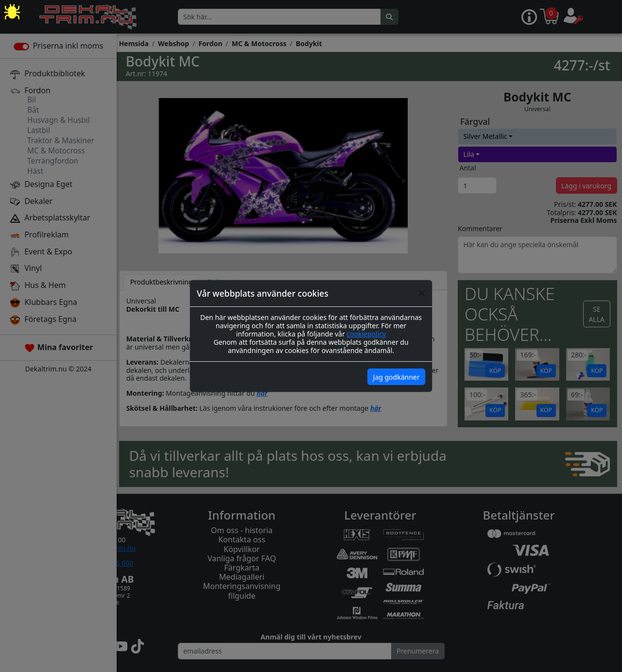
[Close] (422, 293)
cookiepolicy (366, 334)
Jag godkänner (397, 377)
